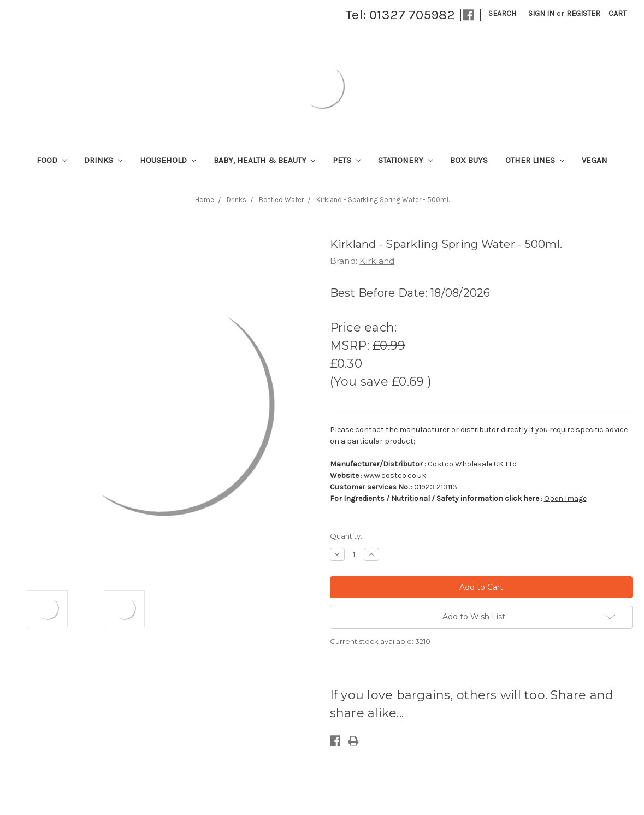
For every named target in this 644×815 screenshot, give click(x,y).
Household (168, 160)
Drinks (103, 160)
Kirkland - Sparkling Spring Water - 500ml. (383, 200)
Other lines (535, 160)
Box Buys (469, 160)
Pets (347, 160)
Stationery (405, 160)
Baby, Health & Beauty (265, 160)
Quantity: (346, 536)
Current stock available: (380, 641)
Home (205, 200)
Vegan (595, 160)
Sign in (541, 13)
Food (52, 160)
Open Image (565, 498)
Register (583, 13)
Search (502, 13)
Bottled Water (281, 200)
